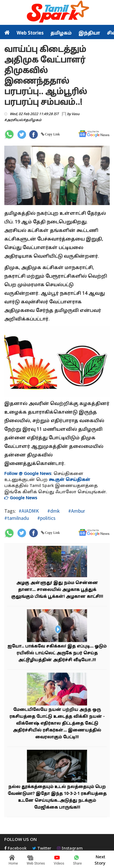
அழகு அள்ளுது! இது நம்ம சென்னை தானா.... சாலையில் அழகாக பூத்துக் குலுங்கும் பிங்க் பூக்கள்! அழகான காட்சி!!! (57, 590)
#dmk (53, 511)
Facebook (15, 849)
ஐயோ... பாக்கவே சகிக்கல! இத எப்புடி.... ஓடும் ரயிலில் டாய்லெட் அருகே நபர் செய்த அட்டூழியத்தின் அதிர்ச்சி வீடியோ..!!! (57, 653)
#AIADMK (29, 511)
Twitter (42, 849)
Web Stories (30, 33)
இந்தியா (89, 33)
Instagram (70, 849)
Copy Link (52, 134)
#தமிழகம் (32, 120)
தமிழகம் (61, 33)
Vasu (76, 114)
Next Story (100, 859)
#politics (46, 518)
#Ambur (76, 511)
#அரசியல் (14, 120)
